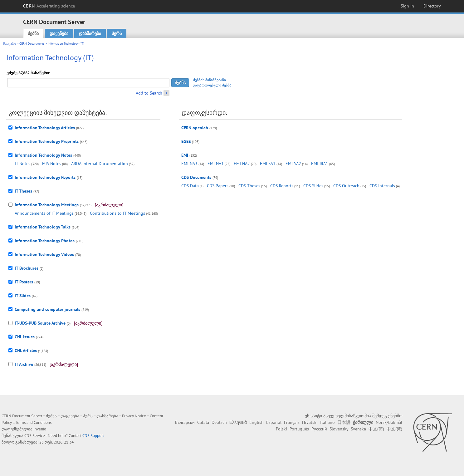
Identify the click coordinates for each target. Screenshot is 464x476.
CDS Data (190, 186)
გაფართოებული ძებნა (212, 85)
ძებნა (33, 33)
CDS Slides (313, 186)
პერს (117, 33)
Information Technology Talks (43, 227)
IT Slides (23, 296)
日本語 (344, 422)
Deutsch (219, 422)
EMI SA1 (268, 164)
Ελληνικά (238, 422)
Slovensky (339, 429)
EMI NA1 (216, 164)
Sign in (407, 6)
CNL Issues (25, 337)
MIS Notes (52, 164)
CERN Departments (32, 44)
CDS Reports (282, 186)
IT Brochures (27, 268)
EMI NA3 (189, 164)
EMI (185, 155)
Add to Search (149, 93)
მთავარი (10, 44)
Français (292, 422)
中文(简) (376, 429)
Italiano (327, 422)
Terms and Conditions (34, 422)
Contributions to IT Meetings (117, 213)
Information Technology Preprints (47, 141)
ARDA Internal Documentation (100, 164)
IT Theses (23, 191)
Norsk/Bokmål (389, 422)
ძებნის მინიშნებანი (210, 80)
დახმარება (90, 33)
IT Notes (22, 164)
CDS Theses (249, 186)
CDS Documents (196, 177)
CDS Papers (218, 186)
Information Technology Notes (43, 155)
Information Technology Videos (44, 254)
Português (299, 429)
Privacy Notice (134, 416)
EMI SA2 (293, 164)
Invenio (40, 429)
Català (203, 422)
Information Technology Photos (45, 241)
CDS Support (93, 436)
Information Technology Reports (45, 177)
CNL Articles (26, 351)
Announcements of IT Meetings (44, 213)
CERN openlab (195, 128)
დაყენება (59, 33)
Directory (432, 6)
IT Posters (24, 282)
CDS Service (35, 436)
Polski (281, 429)
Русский (319, 429)
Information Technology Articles (45, 128)
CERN (49, 6)
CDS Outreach (346, 186)
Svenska (358, 429)
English (256, 422)
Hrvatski (310, 422)
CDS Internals (382, 186)
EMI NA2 (242, 164)
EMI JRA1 (320, 164)
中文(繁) (394, 429)
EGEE (186, 141)
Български (185, 422)
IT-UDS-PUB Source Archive (40, 323)
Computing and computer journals (47, 309)
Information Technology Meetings (47, 205)
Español (274, 422)
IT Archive (24, 364)
